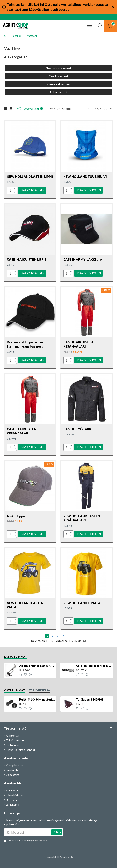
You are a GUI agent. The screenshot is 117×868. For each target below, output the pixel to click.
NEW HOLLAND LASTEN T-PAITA (27, 606)
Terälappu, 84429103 (90, 700)
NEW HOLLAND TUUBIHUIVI (85, 182)
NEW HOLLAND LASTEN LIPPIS (30, 182)
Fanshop (17, 36)
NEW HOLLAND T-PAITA (82, 604)
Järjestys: (38, 114)
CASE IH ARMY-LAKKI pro (83, 264)
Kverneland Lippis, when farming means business (25, 348)
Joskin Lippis (16, 518)
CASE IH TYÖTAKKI (78, 432)
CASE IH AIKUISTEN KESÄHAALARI (78, 348)
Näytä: (98, 114)
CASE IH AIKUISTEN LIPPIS (27, 264)
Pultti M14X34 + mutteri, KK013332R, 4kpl (37, 700)
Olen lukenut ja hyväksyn (26, 841)
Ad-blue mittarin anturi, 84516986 (37, 666)
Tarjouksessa (39, 690)
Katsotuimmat (15, 657)
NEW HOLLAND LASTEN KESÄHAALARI (82, 520)
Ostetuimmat (14, 690)
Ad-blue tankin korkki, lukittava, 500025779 (94, 666)
